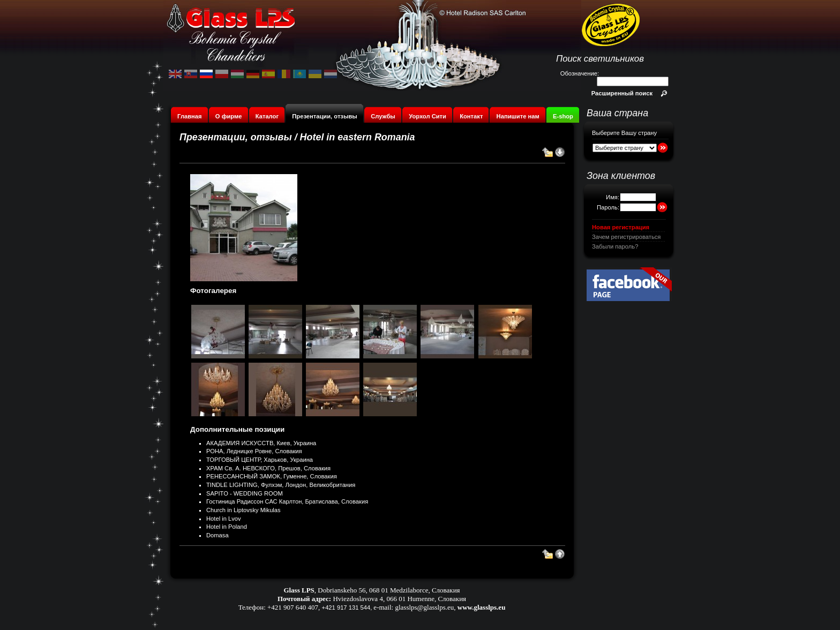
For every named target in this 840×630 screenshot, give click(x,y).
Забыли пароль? (615, 246)
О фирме (229, 116)
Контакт (471, 116)
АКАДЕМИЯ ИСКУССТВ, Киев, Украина (261, 443)
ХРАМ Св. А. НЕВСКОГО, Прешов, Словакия (268, 468)
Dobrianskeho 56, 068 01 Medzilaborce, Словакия (389, 590)
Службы (383, 116)
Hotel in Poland (227, 527)
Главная (190, 116)
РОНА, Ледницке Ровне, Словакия (254, 451)
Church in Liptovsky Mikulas (243, 510)
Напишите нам (518, 116)
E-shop (563, 116)
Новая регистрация (621, 227)
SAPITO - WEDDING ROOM (245, 493)
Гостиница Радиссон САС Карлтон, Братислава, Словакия (287, 501)
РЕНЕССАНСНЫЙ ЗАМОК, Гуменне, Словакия (272, 476)
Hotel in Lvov (224, 519)
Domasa (217, 535)
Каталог (267, 116)
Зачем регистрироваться (626, 237)
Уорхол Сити (427, 116)
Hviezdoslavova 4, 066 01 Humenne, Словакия (399, 599)
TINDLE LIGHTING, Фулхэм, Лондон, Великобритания (281, 485)
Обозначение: (580, 73)
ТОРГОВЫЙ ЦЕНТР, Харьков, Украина (260, 460)
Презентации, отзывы (325, 116)
